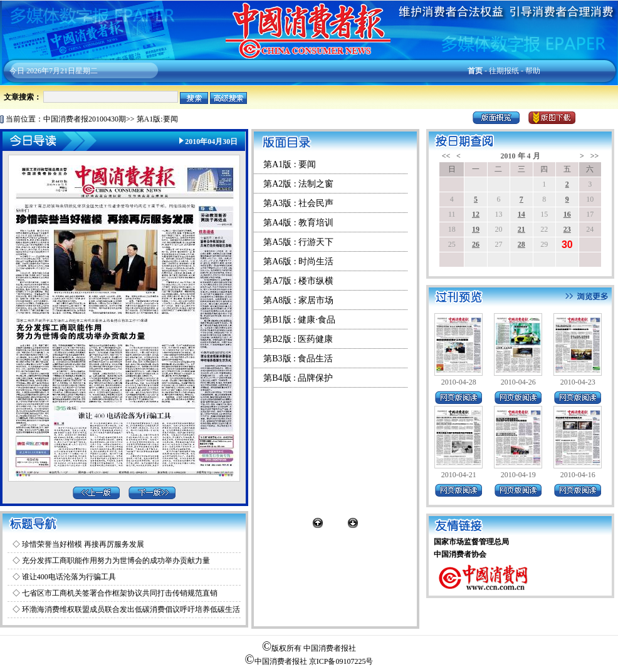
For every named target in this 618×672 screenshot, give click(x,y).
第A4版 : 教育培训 (298, 223)
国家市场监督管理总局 (471, 542)
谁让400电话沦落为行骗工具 (69, 577)
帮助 (533, 71)
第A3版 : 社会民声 (298, 203)
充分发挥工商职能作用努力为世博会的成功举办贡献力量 (116, 561)
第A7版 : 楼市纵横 (298, 281)
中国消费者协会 (460, 554)
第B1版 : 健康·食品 (299, 320)
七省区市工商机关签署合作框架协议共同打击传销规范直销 (120, 593)
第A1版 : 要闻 (290, 164)
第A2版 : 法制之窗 (298, 184)
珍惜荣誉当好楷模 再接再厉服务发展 (83, 544)
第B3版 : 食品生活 (298, 359)
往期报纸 (504, 71)
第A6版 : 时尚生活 (298, 261)
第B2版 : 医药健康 (298, 339)
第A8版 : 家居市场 (298, 300)
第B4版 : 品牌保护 (298, 378)
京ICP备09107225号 (341, 661)
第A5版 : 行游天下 (298, 242)
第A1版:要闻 (157, 119)
